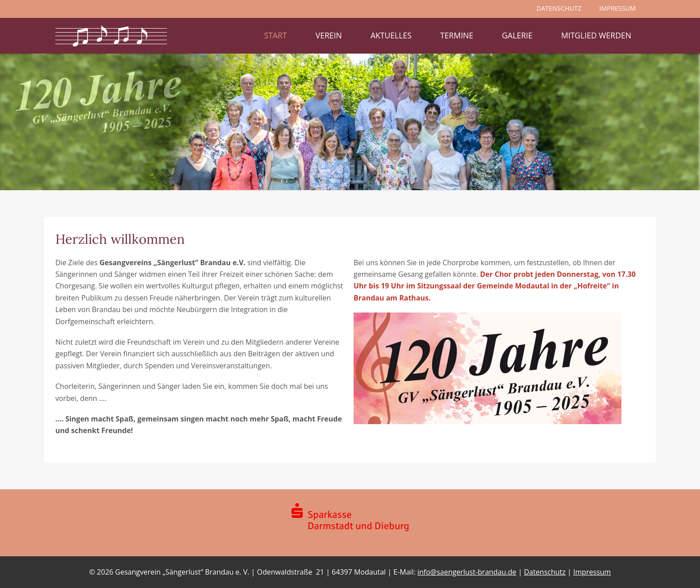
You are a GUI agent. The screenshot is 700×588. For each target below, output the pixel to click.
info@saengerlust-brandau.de (467, 572)
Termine (457, 35)
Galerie (517, 35)
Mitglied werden (596, 35)
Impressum (592, 572)
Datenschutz (545, 572)
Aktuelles (391, 35)
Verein (329, 35)
